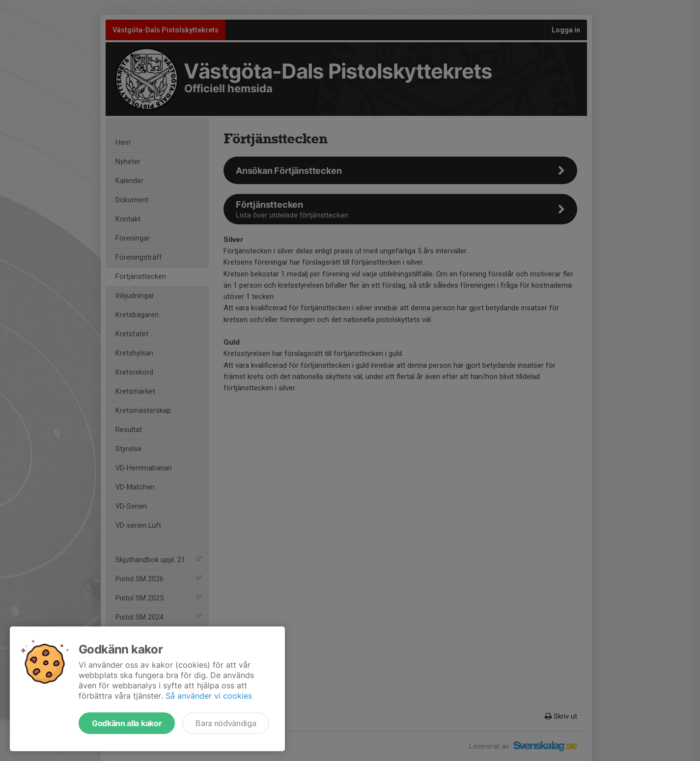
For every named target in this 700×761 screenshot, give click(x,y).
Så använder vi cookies (209, 696)
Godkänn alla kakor (127, 723)
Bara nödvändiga (226, 723)
